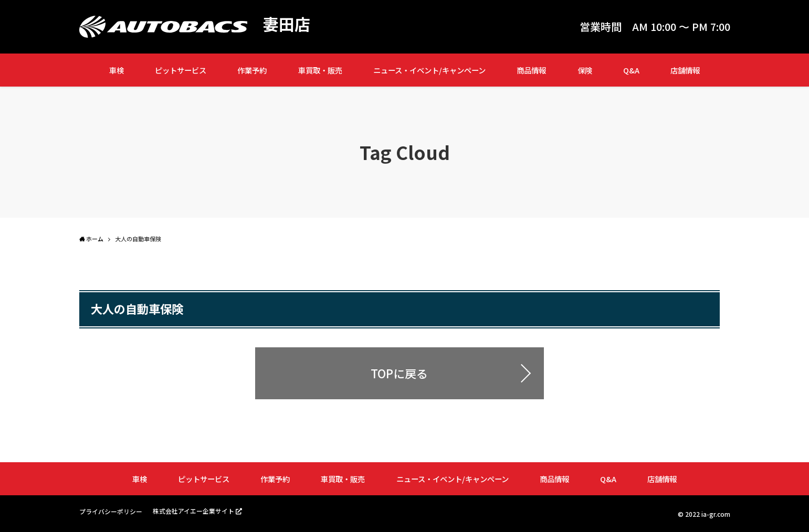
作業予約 (252, 70)
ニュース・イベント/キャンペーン (429, 70)
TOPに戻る (399, 373)
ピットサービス (181, 70)
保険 (585, 70)
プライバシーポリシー (111, 511)
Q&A (631, 70)
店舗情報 (685, 70)
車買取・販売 (320, 70)
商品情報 (531, 70)
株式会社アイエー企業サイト (193, 511)
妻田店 (287, 24)
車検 (117, 70)
